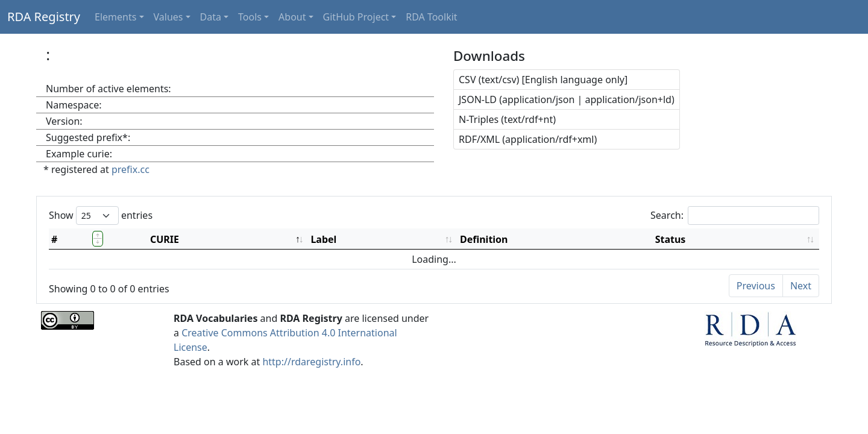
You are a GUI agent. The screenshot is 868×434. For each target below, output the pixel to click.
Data (211, 17)
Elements (115, 17)
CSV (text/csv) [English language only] (543, 80)
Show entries (101, 215)
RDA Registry (44, 17)
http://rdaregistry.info (311, 362)
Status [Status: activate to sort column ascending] (671, 239)
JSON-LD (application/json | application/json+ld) (567, 99)
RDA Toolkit (431, 17)
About (292, 17)
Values (168, 17)
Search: (735, 215)
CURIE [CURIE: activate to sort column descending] (165, 239)
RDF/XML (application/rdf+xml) (528, 139)
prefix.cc (131, 169)
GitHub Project (356, 17)
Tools (250, 17)
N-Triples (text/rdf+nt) (507, 119)
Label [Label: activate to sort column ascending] (323, 239)
